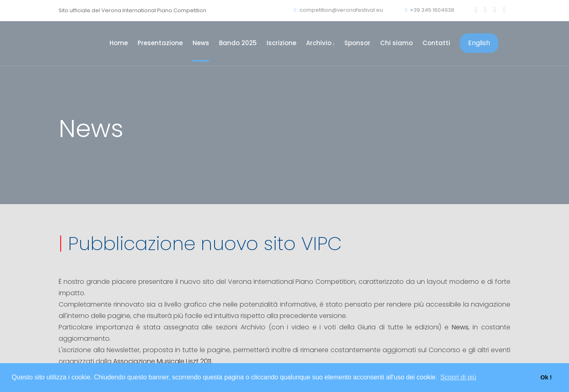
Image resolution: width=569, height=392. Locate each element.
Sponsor (357, 43)
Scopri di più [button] (458, 377)
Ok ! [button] (546, 377)
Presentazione (160, 43)
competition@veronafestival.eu (339, 10)
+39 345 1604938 (430, 10)
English (479, 43)
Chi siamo (396, 43)
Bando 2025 (238, 43)
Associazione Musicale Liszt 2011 (162, 361)
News (201, 43)
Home (119, 43)
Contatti (436, 43)
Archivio (320, 43)
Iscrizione (281, 43)
